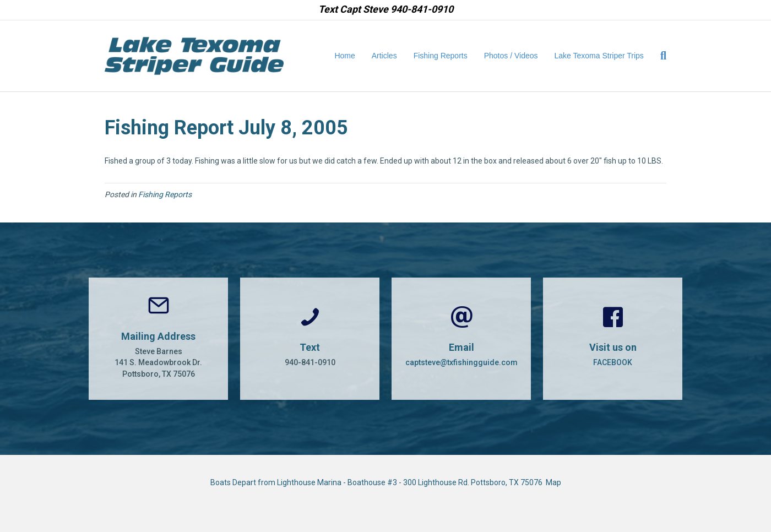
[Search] (659, 56)
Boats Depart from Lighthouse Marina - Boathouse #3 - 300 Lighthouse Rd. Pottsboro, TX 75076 (378, 482)
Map (553, 482)
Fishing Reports (441, 56)
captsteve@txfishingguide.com (461, 362)
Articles (384, 56)
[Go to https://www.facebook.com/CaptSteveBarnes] (613, 339)
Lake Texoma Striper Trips (599, 56)
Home (344, 56)
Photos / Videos (511, 56)
